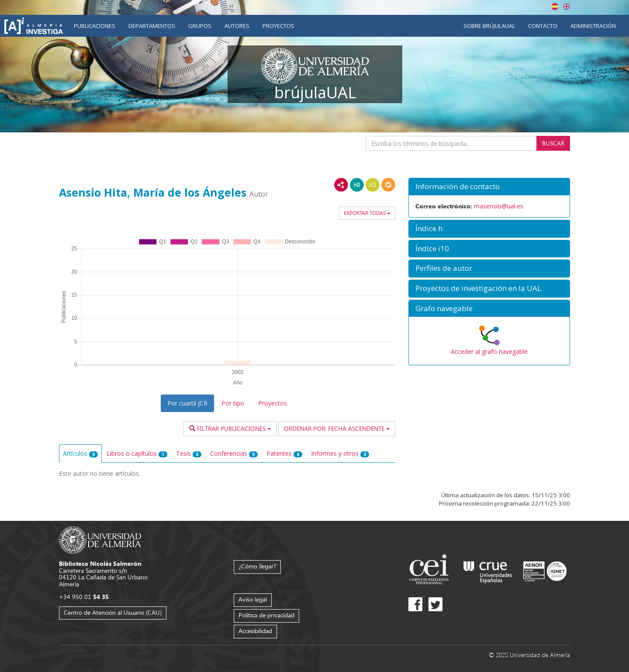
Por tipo (233, 403)
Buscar (553, 143)
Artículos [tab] (80, 453)
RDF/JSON (388, 185)
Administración (593, 26)
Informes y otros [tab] (340, 453)
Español (555, 7)
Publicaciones (95, 26)
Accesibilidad (255, 631)
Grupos (200, 26)
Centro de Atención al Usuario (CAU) (113, 612)
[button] (489, 187)
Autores (237, 26)
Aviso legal (253, 599)
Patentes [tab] (284, 453)
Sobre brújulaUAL (489, 26)
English (567, 7)
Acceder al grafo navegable (489, 352)
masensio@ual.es (499, 206)
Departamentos (152, 26)
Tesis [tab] (189, 453)
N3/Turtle (373, 185)
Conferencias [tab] (234, 453)
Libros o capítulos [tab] (137, 453)
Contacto (543, 26)
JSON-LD (357, 185)
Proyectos (278, 26)
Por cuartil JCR (187, 403)
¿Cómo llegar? (257, 566)
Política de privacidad (266, 615)
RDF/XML (341, 185)
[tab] (489, 187)
